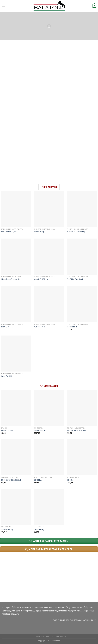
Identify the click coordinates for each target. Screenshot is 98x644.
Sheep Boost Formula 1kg (11, 279)
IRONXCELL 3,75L (7, 431)
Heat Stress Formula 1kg (76, 232)
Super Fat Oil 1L (7, 376)
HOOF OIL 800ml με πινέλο (76, 431)
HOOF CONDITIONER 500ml (11, 480)
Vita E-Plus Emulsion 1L (75, 279)
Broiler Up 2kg (39, 232)
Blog (53, 637)
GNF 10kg (70, 480)
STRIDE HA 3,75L (40, 431)
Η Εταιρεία (36, 637)
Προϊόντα (45, 637)
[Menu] (3, 6)
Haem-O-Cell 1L (7, 327)
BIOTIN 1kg (38, 480)
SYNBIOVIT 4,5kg (7, 530)
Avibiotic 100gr (39, 327)
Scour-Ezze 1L (72, 327)
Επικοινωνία (61, 637)
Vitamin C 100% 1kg (41, 279)
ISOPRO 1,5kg (39, 530)
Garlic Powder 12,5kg (9, 232)
